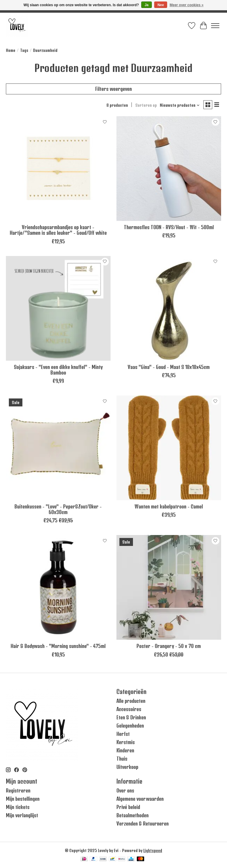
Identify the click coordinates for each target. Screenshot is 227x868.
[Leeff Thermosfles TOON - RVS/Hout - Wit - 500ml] (169, 169)
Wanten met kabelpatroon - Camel (169, 506)
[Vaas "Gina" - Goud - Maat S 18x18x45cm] (169, 308)
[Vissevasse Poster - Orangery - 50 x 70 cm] (169, 587)
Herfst (123, 734)
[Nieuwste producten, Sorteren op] (180, 105)
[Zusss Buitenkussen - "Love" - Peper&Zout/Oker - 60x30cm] (58, 448)
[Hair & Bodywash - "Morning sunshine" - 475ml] (58, 587)
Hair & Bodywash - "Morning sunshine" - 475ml (58, 646)
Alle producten (131, 701)
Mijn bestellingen (23, 799)
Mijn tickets (18, 807)
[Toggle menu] (215, 26)
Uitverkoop (127, 767)
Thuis (122, 759)
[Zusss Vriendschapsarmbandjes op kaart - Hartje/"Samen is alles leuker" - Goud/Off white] (58, 169)
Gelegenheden (130, 726)
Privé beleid (128, 807)
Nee (161, 5)
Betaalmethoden (133, 815)
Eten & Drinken (131, 717)
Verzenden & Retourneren (143, 823)
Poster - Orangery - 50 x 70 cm (169, 646)
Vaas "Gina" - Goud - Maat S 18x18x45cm (169, 367)
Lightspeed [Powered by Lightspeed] (153, 850)
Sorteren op (146, 105)
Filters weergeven (113, 89)
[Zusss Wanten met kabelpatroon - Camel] (169, 448)
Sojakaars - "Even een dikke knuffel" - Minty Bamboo (58, 370)
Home (11, 50)
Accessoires (129, 709)
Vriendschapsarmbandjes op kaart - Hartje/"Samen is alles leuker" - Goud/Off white (58, 230)
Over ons (125, 790)
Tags (24, 50)
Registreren (18, 790)
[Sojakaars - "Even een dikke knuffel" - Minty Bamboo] (58, 308)
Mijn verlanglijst (22, 815)
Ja (146, 5)
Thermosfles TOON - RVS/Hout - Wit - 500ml (169, 227)
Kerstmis (126, 742)
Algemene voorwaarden (140, 799)
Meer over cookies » (187, 5)
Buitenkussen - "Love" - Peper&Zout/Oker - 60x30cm (58, 509)
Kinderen (125, 750)
